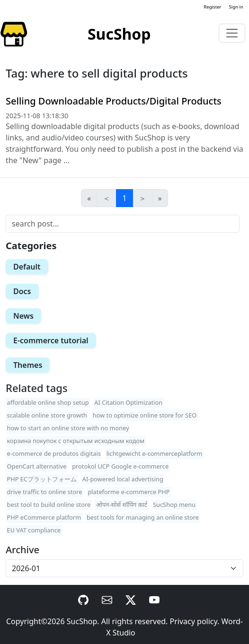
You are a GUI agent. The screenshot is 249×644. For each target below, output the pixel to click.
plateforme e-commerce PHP (129, 492)
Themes (28, 365)
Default (27, 267)
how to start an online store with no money (68, 428)
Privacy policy (194, 621)
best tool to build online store (49, 505)
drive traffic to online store (45, 492)
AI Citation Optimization (128, 402)
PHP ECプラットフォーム (42, 479)
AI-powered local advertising (123, 479)
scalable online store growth (47, 415)
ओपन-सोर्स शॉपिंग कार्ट (122, 505)
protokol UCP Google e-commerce (120, 466)
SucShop (82, 621)
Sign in (236, 7)
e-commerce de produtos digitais (54, 453)
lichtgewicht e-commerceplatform (155, 453)
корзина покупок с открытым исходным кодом (76, 441)
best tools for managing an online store (143, 517)
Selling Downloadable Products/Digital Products (114, 101)
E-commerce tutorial (51, 340)
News (23, 316)
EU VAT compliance (34, 530)
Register (212, 7)
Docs (22, 291)
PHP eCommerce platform (44, 517)
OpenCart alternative (37, 466)
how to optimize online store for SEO (145, 415)
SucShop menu (174, 505)
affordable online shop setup (48, 402)
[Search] (123, 224)
